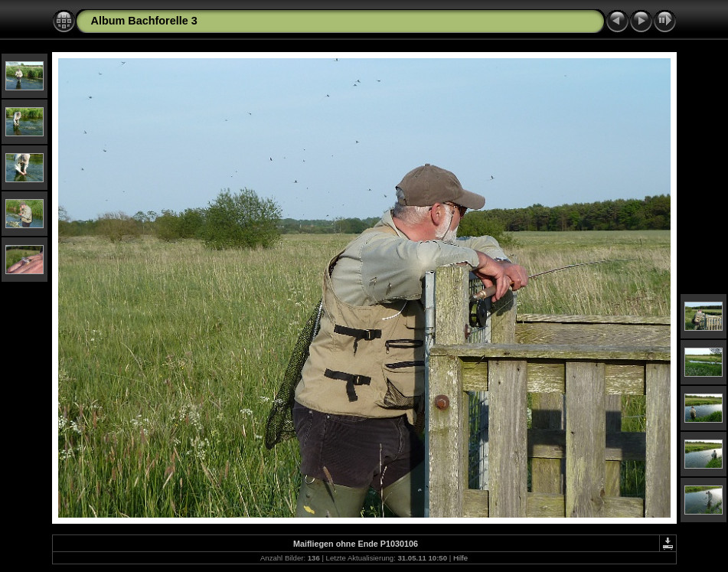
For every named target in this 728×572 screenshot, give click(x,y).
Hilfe (460, 558)
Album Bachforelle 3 (144, 21)
